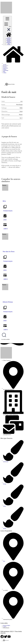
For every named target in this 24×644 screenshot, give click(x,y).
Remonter (6, 640)
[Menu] (7, 31)
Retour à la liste (10, 84)
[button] (9, 32)
